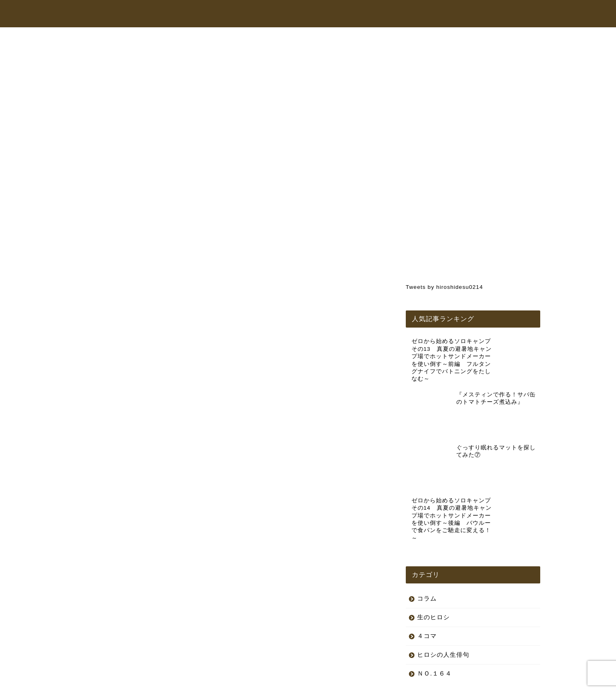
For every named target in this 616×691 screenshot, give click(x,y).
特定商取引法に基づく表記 (173, 681)
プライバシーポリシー (107, 681)
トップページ (252, 14)
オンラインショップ (381, 14)
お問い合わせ (482, 14)
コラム (436, 14)
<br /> (112, 290)
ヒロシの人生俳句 (443, 595)
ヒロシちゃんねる (312, 14)
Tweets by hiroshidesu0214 (444, 287)
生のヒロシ (103, 55)
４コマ (427, 576)
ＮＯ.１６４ (434, 614)
